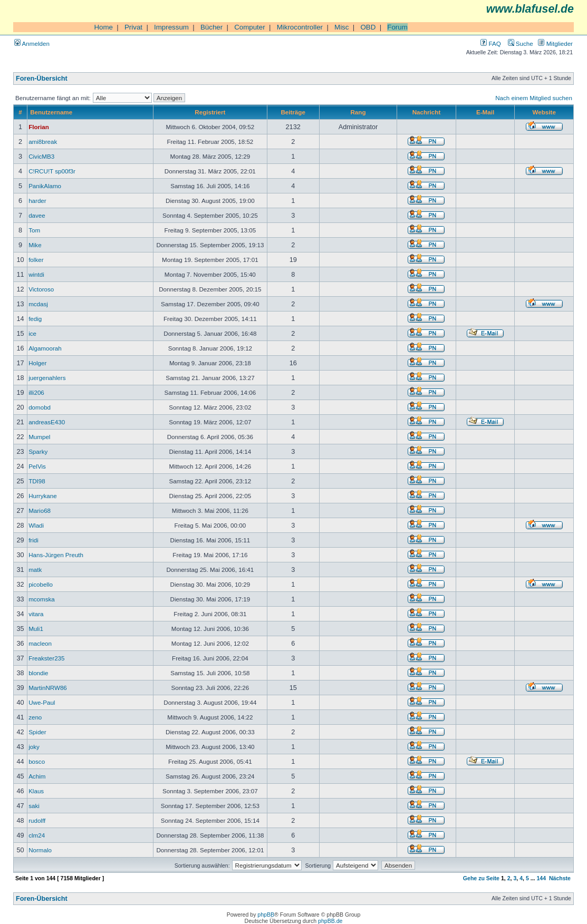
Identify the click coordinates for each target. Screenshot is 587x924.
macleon (40, 643)
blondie (38, 673)
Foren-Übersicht (42, 79)
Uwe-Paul (42, 702)
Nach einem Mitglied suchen (534, 98)
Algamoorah (45, 348)
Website (544, 112)
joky (34, 747)
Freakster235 (46, 658)
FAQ (490, 43)
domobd (40, 407)
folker (36, 260)
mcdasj (38, 304)
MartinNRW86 (48, 688)
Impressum (171, 27)
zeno (35, 717)
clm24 (37, 835)
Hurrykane (43, 496)
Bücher (211, 27)
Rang (358, 112)
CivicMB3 (41, 156)
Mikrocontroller (300, 27)
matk (35, 570)
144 (541, 878)
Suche (521, 43)
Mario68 (40, 510)
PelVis (37, 466)
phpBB (266, 915)
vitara (36, 614)
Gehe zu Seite (481, 878)
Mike (35, 245)
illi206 (36, 392)
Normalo (40, 850)
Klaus (36, 791)
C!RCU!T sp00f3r (52, 171)
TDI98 (37, 481)
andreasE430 (47, 422)
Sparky (38, 451)
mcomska (42, 599)
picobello (41, 584)
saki (34, 806)
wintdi (36, 274)
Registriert (210, 112)
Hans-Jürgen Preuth (56, 555)
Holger (37, 363)
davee (37, 215)
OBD (368, 27)
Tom (34, 230)
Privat (133, 27)
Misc (341, 27)
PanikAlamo (45, 186)
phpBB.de (330, 921)
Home (103, 27)
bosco (37, 761)
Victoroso (41, 289)
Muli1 (36, 629)
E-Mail (485, 112)
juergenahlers (47, 378)
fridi (33, 540)
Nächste (560, 878)
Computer (250, 27)
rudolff (37, 820)
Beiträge (293, 112)
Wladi (36, 525)
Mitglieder (555, 43)
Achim (37, 776)
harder (37, 201)
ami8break (43, 142)
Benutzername (51, 112)
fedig (35, 319)
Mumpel (39, 437)
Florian (39, 127)
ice (32, 333)
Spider (37, 732)
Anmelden (32, 43)
